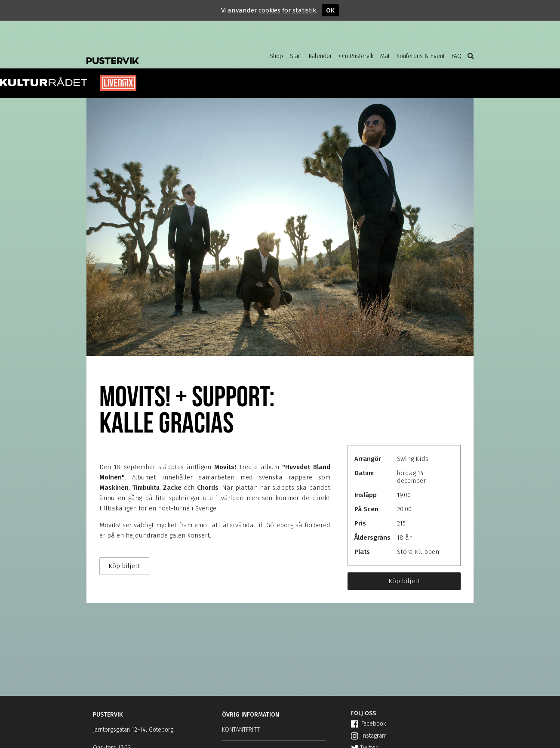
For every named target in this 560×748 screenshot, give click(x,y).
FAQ (457, 56)
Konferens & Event (421, 56)
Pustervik (155, 54)
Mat (385, 56)
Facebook (368, 724)
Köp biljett (404, 581)
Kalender (320, 56)
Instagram (369, 736)
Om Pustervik (356, 56)
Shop (276, 56)
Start (296, 56)
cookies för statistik (287, 10)
